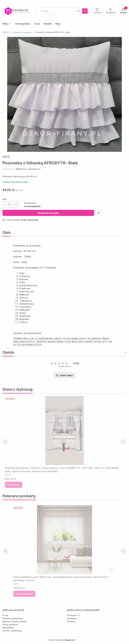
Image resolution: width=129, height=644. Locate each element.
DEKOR (6, 32)
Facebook (72, 615)
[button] (85, 11)
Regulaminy (8, 628)
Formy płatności (10, 624)
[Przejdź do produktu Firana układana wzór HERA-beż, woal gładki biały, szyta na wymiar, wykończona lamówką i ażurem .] (64, 540)
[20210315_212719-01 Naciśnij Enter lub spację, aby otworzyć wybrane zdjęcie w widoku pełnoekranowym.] (64, 94)
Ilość (5, 199)
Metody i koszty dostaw (14, 621)
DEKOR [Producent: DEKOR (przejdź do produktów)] (6, 156)
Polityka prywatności (13, 618)
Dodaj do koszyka (48, 213)
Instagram (72, 618)
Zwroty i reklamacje (12, 631)
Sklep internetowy (61, 640)
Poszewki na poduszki (22, 32)
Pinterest (71, 621)
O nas (5, 615)
